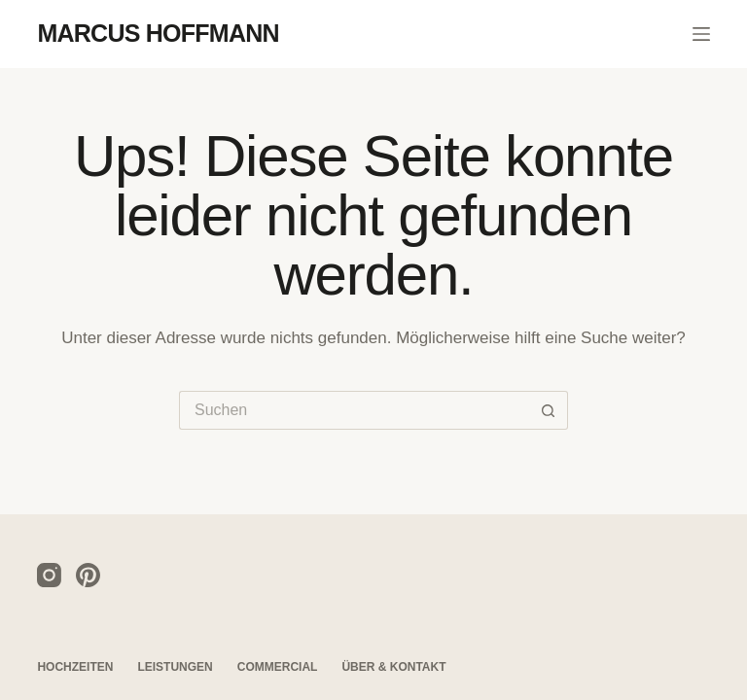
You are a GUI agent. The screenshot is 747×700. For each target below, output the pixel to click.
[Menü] (701, 34)
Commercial (278, 667)
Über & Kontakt (393, 667)
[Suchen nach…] (354, 410)
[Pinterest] (88, 575)
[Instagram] (49, 575)
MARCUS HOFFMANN (158, 33)
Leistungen (175, 667)
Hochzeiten (75, 667)
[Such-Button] (549, 410)
